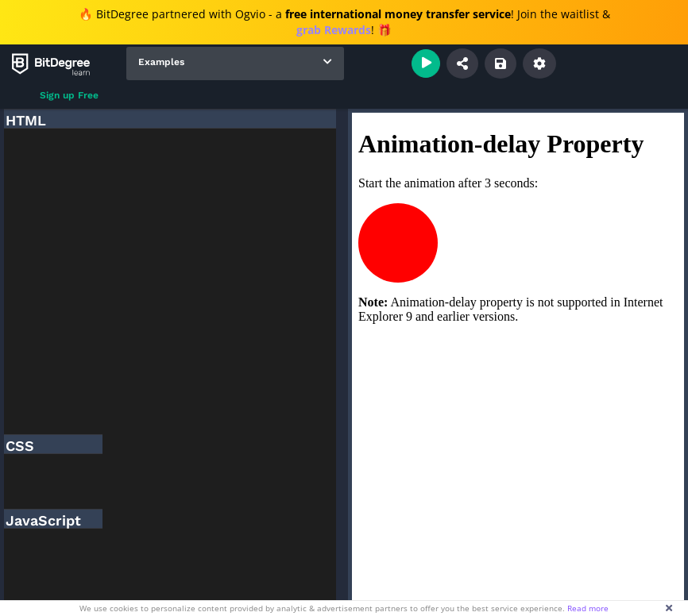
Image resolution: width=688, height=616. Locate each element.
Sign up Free (69, 95)
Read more (588, 608)
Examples (161, 62)
